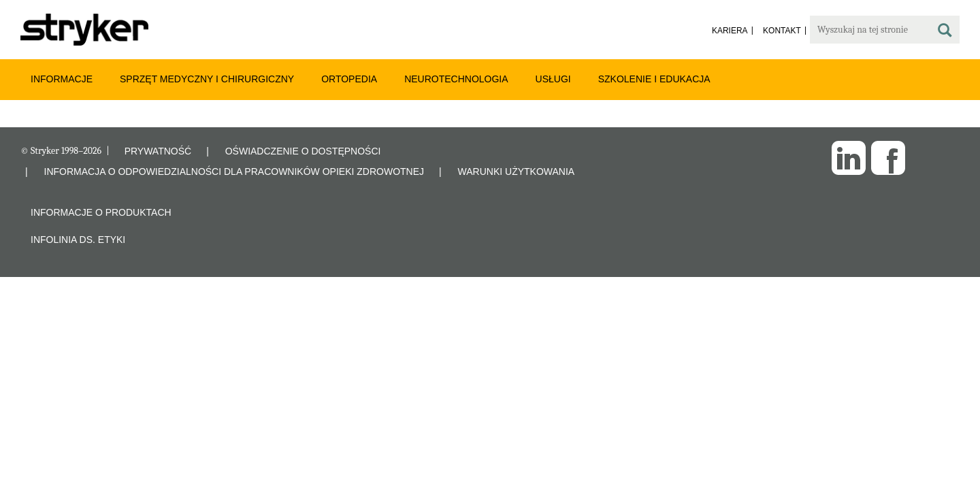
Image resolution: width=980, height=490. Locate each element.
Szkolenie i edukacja (654, 79)
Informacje (62, 79)
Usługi (553, 79)
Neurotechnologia (456, 79)
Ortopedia (349, 79)
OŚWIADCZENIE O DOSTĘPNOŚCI (303, 151)
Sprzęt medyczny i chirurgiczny (207, 79)
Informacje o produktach (101, 212)
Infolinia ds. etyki (78, 240)
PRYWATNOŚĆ (158, 151)
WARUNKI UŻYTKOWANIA (517, 171)
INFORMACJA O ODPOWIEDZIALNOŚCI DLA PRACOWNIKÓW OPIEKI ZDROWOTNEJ (234, 171)
